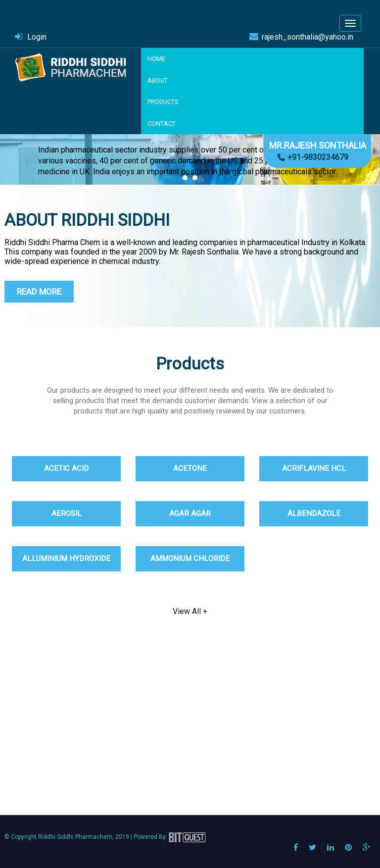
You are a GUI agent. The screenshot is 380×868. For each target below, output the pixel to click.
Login (37, 37)
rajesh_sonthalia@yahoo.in (308, 37)
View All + (190, 611)
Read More (39, 292)
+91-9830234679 (318, 157)
